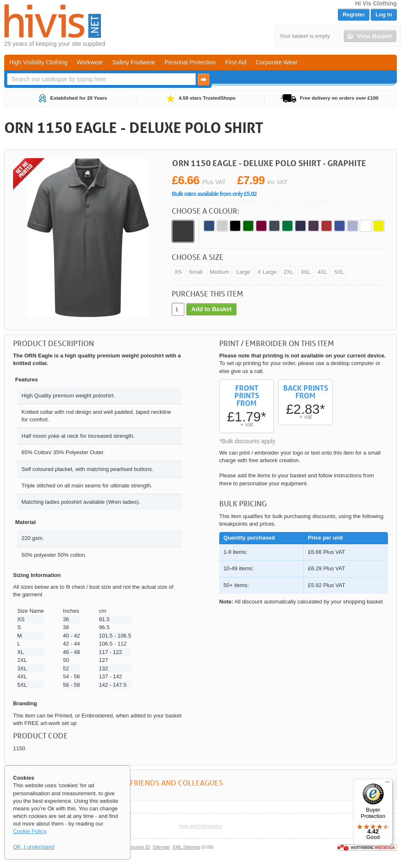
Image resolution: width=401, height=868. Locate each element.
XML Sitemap (186, 847)
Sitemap (161, 847)
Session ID (139, 847)
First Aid (236, 62)
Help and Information (200, 826)
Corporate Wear (277, 62)
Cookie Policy (29, 831)
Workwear (90, 62)
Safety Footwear (134, 62)
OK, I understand (34, 847)
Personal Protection (190, 62)
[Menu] (388, 784)
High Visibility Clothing (38, 62)
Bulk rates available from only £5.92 (214, 194)
